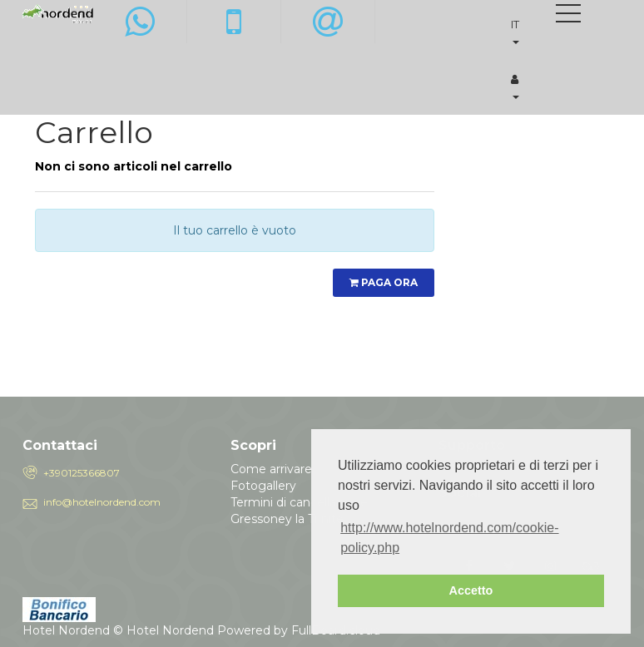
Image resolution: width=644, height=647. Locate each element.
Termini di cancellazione (299, 502)
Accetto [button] (471, 590)
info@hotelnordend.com (102, 502)
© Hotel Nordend (163, 630)
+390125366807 (82, 473)
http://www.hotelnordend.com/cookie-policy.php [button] (449, 538)
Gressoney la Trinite (287, 519)
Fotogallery (263, 486)
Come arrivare (271, 469)
